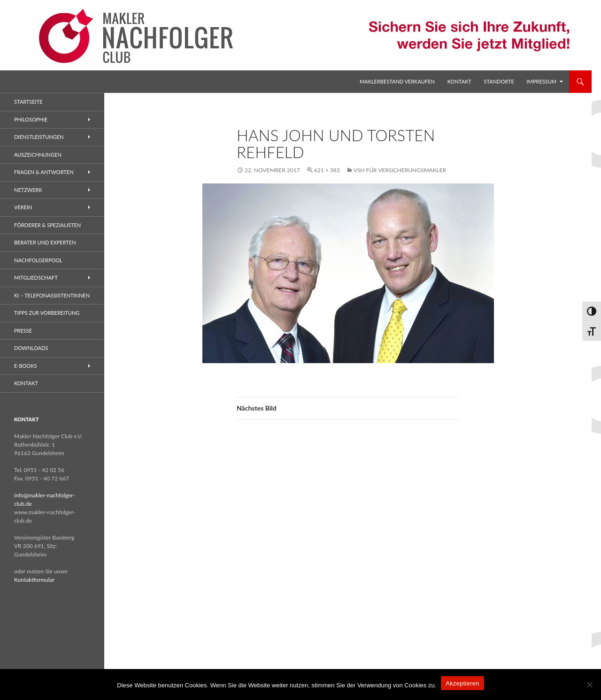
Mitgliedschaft (36, 278)
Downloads (31, 348)
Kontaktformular (34, 580)
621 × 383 (327, 170)
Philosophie (31, 119)
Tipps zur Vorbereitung (47, 313)
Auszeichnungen (38, 155)
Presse (23, 331)
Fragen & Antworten (44, 172)
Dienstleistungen (39, 137)
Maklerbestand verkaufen (397, 81)
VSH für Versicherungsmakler (400, 170)
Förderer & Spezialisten (47, 225)
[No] (589, 685)
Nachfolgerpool (38, 260)
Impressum (542, 81)
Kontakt (459, 81)
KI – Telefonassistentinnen (52, 295)
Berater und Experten (45, 242)
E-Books (25, 366)
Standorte (499, 81)
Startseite (28, 102)
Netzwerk (28, 190)
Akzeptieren (462, 683)
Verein (23, 207)
